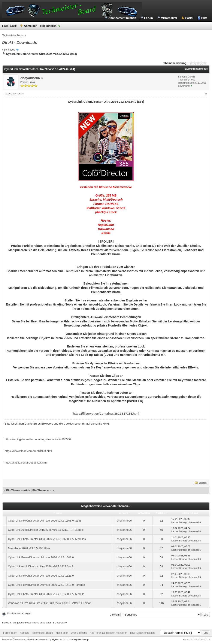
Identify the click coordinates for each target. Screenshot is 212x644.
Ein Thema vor (42, 490)
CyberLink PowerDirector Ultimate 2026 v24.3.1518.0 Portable (46, 585)
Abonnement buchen (122, 18)
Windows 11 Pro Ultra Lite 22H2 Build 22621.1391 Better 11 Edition (50, 603)
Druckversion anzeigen (19, 613)
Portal (189, 18)
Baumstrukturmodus (196, 69)
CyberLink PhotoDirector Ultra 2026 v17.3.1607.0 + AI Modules (47, 539)
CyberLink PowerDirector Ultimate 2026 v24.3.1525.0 (41, 576)
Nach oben (62, 633)
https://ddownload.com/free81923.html (28, 451)
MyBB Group (81, 640)
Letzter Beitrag (179, 522)
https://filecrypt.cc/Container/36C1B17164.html (106, 414)
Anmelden (31, 26)
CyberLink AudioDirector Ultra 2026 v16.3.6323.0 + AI (41, 566)
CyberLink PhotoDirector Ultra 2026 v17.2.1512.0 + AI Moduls (46, 594)
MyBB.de (32, 640)
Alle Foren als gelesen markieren (108, 633)
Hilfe (204, 18)
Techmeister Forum (13, 36)
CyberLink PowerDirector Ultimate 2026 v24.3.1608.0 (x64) (44, 521)
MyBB (55, 640)
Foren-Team (10, 633)
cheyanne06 (30, 78)
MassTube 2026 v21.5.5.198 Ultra (29, 548)
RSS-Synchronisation (142, 633)
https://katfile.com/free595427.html (26, 463)
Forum (148, 18)
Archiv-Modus (79, 633)
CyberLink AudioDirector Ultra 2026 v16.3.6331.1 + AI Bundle (46, 530)
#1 (206, 94)
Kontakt (24, 633)
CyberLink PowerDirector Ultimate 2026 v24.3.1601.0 (41, 557)
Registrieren (48, 26)
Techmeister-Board (42, 633)
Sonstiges (9, 50)
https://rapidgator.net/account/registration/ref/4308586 (38, 439)
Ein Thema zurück (18, 490)
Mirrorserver (169, 18)
